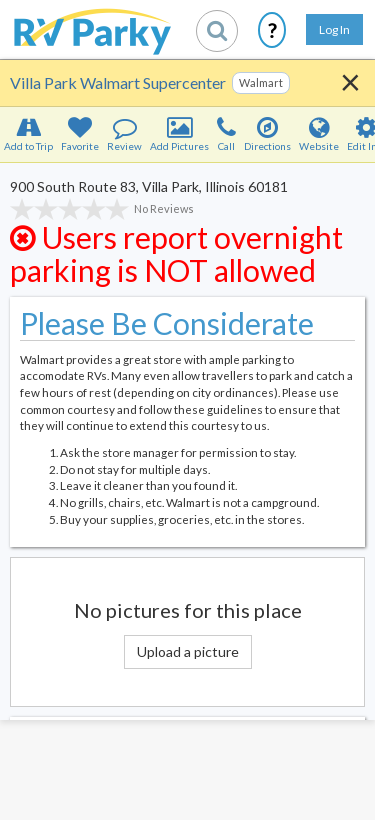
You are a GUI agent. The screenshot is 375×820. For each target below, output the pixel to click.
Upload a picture (188, 651)
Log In (334, 29)
